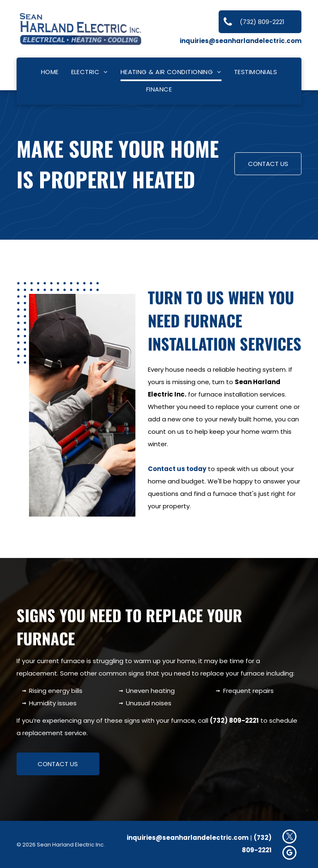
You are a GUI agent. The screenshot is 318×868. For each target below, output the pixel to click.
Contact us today (177, 469)
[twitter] (289, 838)
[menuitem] (50, 72)
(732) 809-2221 (234, 720)
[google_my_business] (289, 854)
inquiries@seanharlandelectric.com (241, 41)
